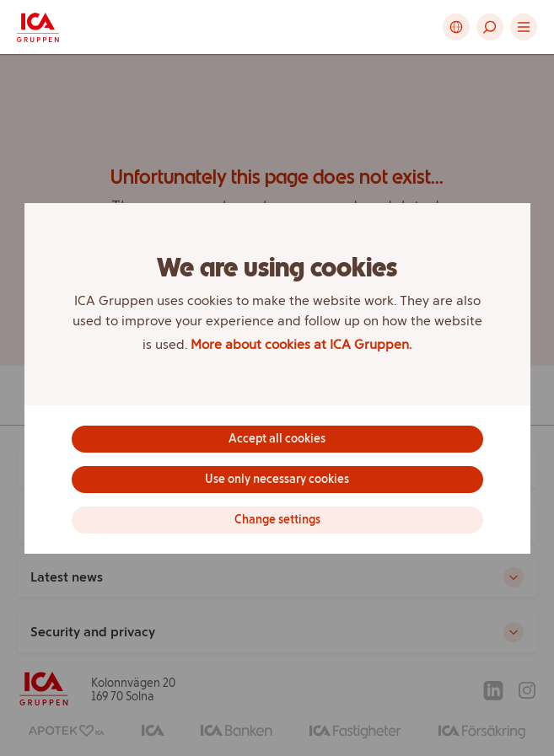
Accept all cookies (277, 439)
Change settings (277, 520)
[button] (490, 27)
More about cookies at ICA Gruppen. (301, 344)
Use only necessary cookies (277, 479)
